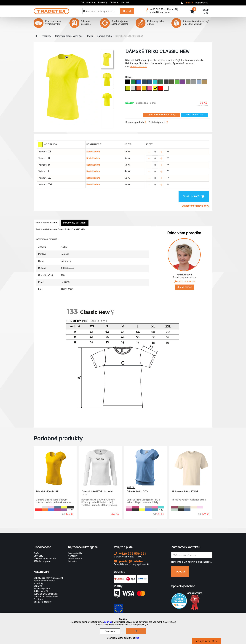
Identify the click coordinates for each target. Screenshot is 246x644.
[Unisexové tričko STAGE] (191, 466)
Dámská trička (104, 36)
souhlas (108, 622)
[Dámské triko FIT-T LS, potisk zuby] (100, 466)
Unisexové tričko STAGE (185, 492)
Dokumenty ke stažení (75, 223)
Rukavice (73, 561)
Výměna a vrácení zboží (46, 594)
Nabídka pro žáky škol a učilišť (48, 578)
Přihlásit (189, 3)
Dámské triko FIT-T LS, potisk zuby (98, 493)
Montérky (73, 556)
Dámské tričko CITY (137, 492)
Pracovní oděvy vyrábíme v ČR (53, 23)
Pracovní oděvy (76, 553)
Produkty (46, 36)
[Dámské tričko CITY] (146, 466)
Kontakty (38, 556)
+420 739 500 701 (184, 282)
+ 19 (71, 510)
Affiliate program (42, 561)
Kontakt (125, 3)
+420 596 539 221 (130, 554)
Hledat (127, 11)
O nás (36, 553)
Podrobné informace (46, 223)
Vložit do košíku (194, 196)
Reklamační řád (41, 591)
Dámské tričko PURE (47, 492)
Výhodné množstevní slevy (161, 115)
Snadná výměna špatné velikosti (120, 23)
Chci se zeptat (184, 287)
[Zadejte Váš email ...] (192, 555)
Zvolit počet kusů (194, 115)
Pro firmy (103, 3)
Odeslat (181, 572)
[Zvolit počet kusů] (155, 152)
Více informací (138, 67)
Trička (90, 36)
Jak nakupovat (88, 3)
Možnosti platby (42, 589)
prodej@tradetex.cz (131, 561)
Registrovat (202, 3)
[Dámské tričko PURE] (55, 466)
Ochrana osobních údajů (46, 597)
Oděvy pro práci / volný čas (69, 36)
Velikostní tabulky (43, 602)
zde (137, 638)
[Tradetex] (51, 10)
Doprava (38, 586)
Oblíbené (114, 3)
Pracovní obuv (75, 559)
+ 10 (161, 510)
